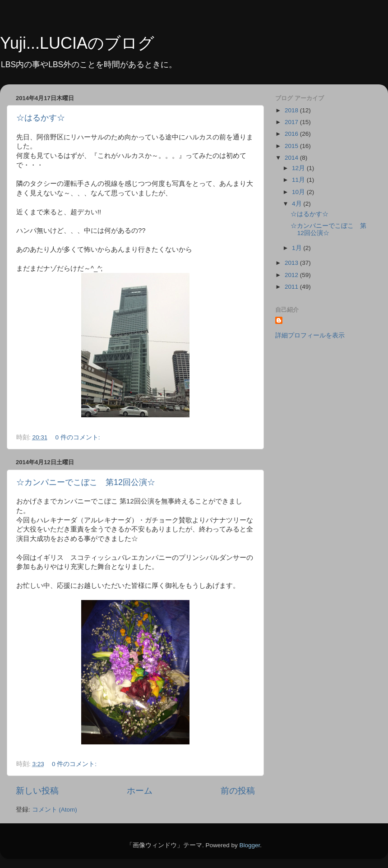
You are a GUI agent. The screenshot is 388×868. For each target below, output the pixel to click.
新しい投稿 (37, 791)
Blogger (249, 845)
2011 (292, 287)
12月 (299, 168)
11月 (299, 180)
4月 (298, 204)
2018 (292, 110)
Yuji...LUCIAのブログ (77, 43)
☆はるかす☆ (41, 118)
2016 (292, 134)
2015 (292, 146)
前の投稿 (238, 791)
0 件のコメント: (79, 437)
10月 (299, 192)
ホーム (140, 791)
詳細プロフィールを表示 (310, 335)
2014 (292, 158)
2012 (292, 275)
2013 (292, 263)
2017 (292, 122)
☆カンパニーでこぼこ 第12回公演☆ (86, 482)
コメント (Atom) (55, 810)
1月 (298, 248)
